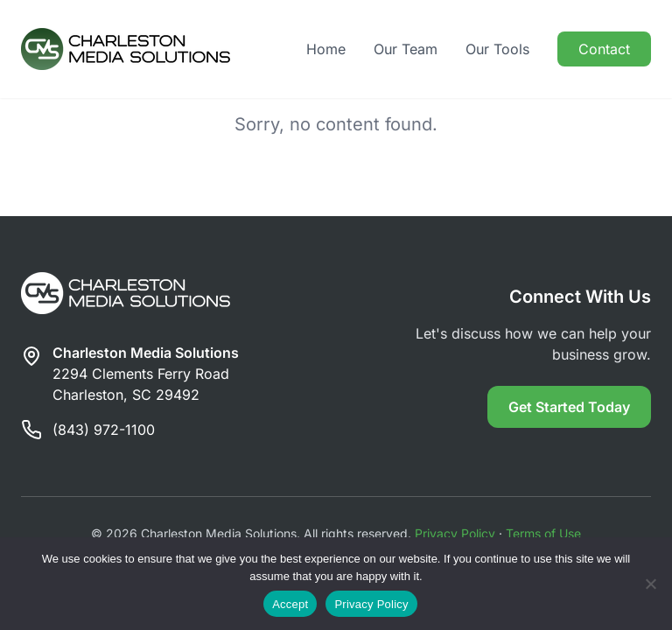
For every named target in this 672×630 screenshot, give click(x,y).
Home (326, 49)
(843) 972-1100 (104, 430)
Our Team (406, 49)
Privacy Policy (455, 533)
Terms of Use (543, 533)
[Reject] (650, 584)
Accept (290, 604)
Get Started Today (569, 407)
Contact (604, 49)
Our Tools (497, 49)
